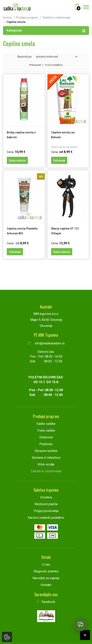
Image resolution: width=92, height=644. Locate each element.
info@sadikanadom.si (46, 343)
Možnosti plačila (46, 504)
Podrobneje (59, 160)
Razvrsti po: (25, 57)
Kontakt (46, 585)
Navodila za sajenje (46, 578)
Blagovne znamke (46, 571)
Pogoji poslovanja (46, 511)
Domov (7, 18)
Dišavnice (46, 437)
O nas (46, 565)
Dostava (46, 497)
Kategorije (46, 30)
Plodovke (46, 444)
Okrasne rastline (46, 451)
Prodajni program (27, 18)
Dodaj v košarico (17, 160)
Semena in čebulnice (46, 458)
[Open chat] (80, 624)
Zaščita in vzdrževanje (56, 18)
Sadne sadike (46, 424)
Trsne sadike (46, 430)
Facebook (46, 602)
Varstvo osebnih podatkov (46, 518)
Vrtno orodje (46, 464)
